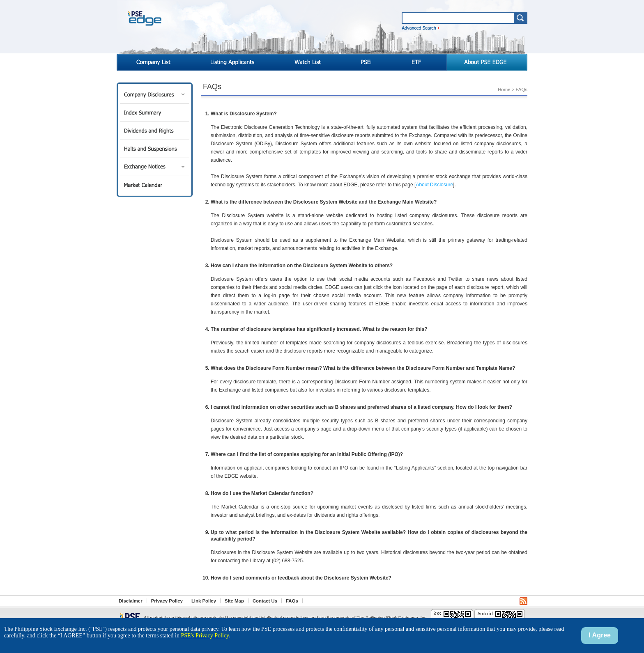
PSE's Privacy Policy (205, 636)
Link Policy (204, 601)
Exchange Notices (155, 167)
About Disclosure (434, 185)
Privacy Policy (167, 601)
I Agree (600, 635)
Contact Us (265, 601)
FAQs (292, 601)
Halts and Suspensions (155, 149)
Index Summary (155, 113)
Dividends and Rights (155, 131)
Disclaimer (131, 601)
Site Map (234, 601)
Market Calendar (155, 185)
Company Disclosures (155, 95)
